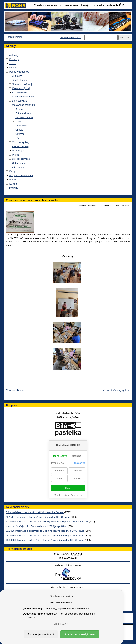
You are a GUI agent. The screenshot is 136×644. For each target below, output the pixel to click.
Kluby (12, 171)
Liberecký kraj (20, 101)
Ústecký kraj (19, 163)
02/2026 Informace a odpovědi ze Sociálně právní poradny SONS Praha (45, 540)
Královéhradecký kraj (24, 97)
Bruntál (19, 109)
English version (14, 37)
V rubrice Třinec (15, 390)
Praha (15, 155)
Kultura (13, 184)
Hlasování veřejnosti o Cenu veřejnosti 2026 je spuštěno (36, 526)
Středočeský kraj (21, 159)
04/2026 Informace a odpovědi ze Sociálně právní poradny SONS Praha (45, 536)
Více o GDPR (61, 624)
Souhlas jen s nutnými (41, 634)
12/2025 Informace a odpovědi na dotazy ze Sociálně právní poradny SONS (47, 522)
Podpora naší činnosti (21, 175)
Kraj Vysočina (20, 92)
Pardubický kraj (21, 146)
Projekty (14, 188)
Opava (19, 130)
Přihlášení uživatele (70, 37)
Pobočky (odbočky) (20, 72)
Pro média (15, 180)
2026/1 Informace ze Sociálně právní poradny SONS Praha (38, 517)
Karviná (19, 122)
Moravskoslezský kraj (24, 105)
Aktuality (14, 55)
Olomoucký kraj (21, 142)
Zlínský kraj (18, 167)
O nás (12, 63)
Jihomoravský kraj (22, 84)
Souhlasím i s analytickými (80, 634)
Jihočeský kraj (20, 80)
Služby (13, 68)
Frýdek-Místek (23, 113)
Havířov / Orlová (24, 117)
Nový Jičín (21, 126)
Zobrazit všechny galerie (116, 390)
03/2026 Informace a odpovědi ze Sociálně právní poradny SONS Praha (45, 531)
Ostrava (20, 134)
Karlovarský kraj (21, 88)
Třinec (19, 138)
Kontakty (14, 59)
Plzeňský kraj (19, 151)
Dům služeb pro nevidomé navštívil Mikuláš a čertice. (35, 512)
